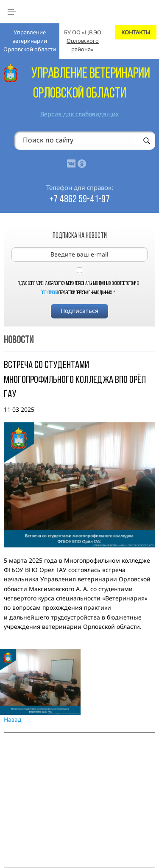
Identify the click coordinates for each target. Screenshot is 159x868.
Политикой (49, 293)
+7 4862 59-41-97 (79, 200)
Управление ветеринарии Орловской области (30, 40)
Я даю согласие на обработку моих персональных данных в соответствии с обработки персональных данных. (78, 288)
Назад (13, 719)
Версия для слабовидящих (79, 114)
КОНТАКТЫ (136, 32)
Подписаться (79, 311)
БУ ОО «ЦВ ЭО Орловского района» (83, 40)
